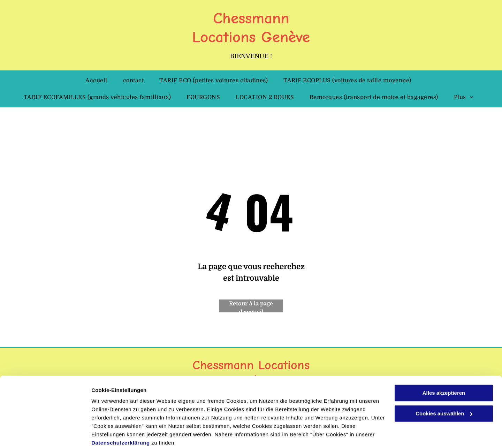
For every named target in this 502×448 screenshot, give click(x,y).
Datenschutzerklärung (121, 415)
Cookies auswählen (116, 434)
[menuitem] (99, 81)
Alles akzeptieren (444, 365)
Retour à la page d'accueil (251, 306)
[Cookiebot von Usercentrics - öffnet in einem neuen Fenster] (45, 434)
